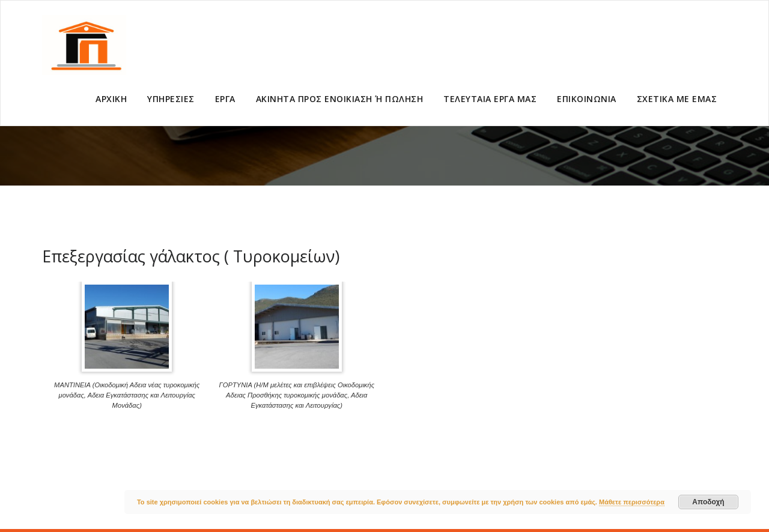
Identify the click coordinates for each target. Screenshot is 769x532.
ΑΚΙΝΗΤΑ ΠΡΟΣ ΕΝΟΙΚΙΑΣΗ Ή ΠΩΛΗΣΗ (340, 99)
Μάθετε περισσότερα (632, 502)
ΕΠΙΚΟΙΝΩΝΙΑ (587, 99)
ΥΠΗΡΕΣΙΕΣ (171, 99)
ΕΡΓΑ (225, 99)
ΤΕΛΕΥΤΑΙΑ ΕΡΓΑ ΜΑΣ (490, 99)
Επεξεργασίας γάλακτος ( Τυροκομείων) (191, 256)
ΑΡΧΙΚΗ (111, 99)
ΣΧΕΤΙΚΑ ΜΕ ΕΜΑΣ (677, 99)
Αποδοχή (708, 502)
